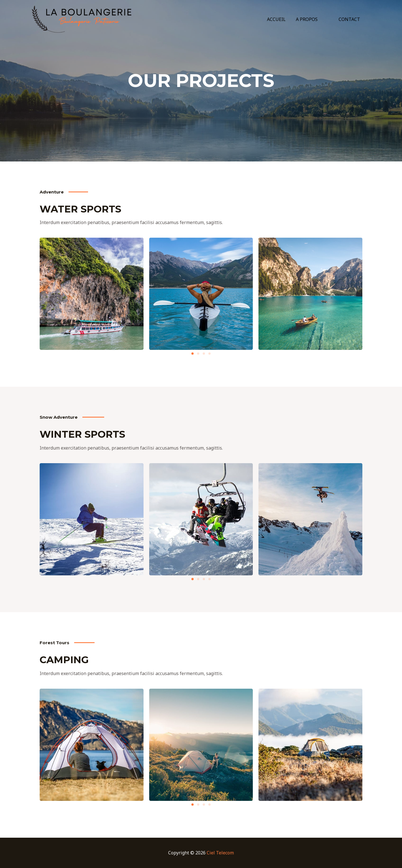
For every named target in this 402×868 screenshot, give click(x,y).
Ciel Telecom (220, 853)
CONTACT (350, 19)
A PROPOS (310, 19)
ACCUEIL (281, 19)
